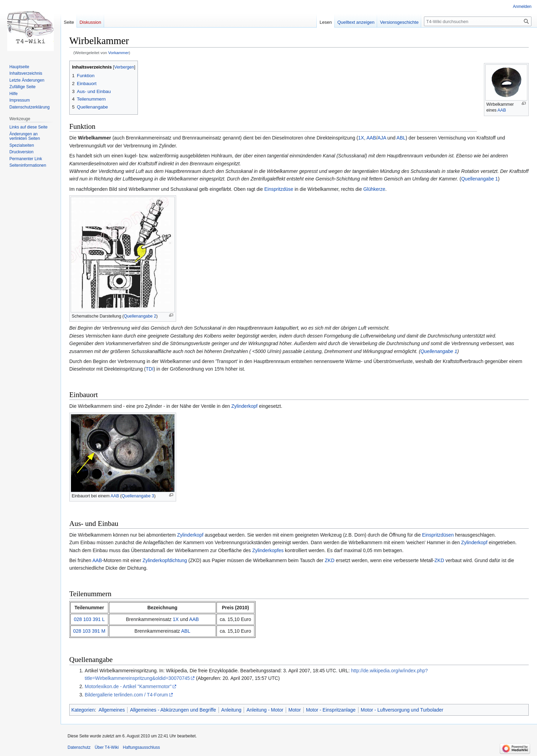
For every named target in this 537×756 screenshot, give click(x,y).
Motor (295, 710)
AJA (382, 138)
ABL (401, 138)
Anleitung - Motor (265, 710)
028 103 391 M (89, 631)
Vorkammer (119, 53)
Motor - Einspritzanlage (331, 710)
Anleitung (231, 710)
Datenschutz (79, 747)
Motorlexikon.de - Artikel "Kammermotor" (128, 686)
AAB (502, 110)
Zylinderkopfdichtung (165, 560)
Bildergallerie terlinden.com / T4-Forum (126, 695)
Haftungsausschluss (141, 747)
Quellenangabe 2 (140, 316)
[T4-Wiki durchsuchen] (478, 21)
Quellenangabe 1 (480, 179)
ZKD (330, 560)
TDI (150, 369)
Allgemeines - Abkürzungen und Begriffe (173, 710)
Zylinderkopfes (268, 550)
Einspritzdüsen (438, 535)
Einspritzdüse (279, 189)
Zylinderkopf (244, 406)
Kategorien (83, 710)
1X (361, 138)
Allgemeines (112, 710)
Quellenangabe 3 (138, 496)
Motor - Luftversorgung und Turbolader (402, 710)
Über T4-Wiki (107, 747)
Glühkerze (374, 189)
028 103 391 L (89, 619)
